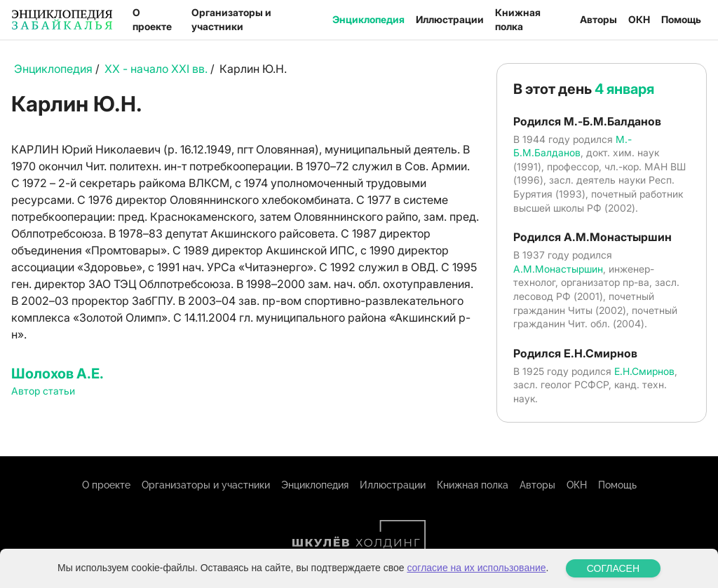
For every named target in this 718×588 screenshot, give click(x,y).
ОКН (639, 19)
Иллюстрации (450, 19)
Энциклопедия (368, 19)
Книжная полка (518, 19)
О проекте (152, 19)
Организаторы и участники (231, 19)
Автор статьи (43, 391)
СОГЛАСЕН (613, 568)
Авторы (598, 19)
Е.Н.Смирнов (644, 371)
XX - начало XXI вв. (156, 69)
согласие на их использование (476, 568)
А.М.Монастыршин (558, 269)
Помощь (681, 19)
